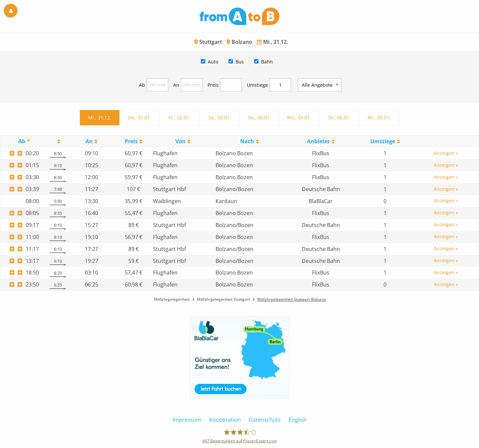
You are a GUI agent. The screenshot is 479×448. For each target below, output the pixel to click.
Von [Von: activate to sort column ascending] (180, 141)
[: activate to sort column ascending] (58, 141)
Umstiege (257, 85)
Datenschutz (265, 420)
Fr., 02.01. (179, 117)
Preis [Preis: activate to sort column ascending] (131, 141)
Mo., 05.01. (299, 117)
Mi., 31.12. (100, 117)
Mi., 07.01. (379, 117)
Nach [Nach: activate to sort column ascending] (247, 141)
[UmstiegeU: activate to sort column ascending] (385, 141)
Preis (213, 85)
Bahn (267, 62)
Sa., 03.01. (220, 117)
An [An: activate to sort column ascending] (89, 141)
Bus (240, 62)
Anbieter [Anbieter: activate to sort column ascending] (319, 141)
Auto (213, 62)
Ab (142, 85)
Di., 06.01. (339, 117)
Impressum (187, 420)
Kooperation (225, 420)
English (298, 420)
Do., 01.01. (140, 117)
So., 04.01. (259, 117)
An (176, 85)
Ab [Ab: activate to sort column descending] (22, 141)
